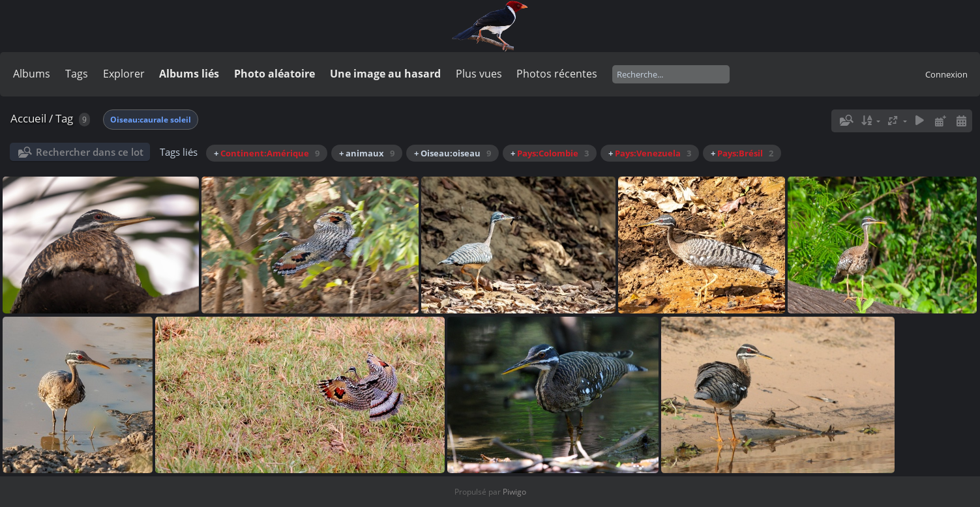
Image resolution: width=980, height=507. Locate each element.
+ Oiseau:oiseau (453, 153)
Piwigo (514, 492)
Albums (32, 74)
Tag (64, 118)
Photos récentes (557, 74)
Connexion (946, 74)
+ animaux (367, 153)
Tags (77, 74)
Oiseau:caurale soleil (151, 120)
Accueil (28, 118)
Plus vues (479, 74)
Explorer (124, 74)
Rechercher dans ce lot (90, 152)
